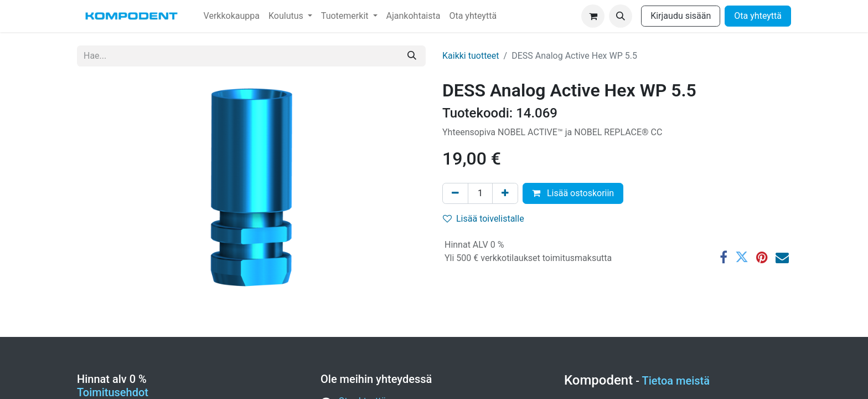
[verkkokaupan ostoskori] (593, 16)
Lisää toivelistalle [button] (484, 219)
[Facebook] (724, 257)
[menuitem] (232, 16)
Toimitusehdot (113, 392)
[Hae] (412, 56)
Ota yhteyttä (758, 16)
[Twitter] (742, 257)
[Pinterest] (762, 257)
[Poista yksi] (455, 193)
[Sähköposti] (782, 257)
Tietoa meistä (676, 381)
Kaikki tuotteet (471, 56)
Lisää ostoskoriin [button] (573, 193)
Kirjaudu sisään (681, 16)
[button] (621, 16)
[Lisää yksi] (505, 193)
